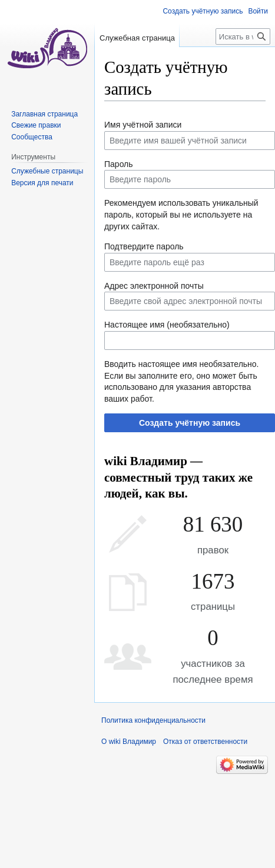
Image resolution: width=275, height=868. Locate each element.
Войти (258, 11)
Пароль (119, 164)
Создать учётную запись (190, 423)
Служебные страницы (47, 171)
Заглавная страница (44, 114)
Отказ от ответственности (205, 742)
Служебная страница (137, 38)
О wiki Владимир (129, 742)
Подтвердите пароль (144, 246)
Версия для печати (42, 183)
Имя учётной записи (143, 125)
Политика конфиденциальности (153, 720)
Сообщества (32, 137)
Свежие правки (36, 125)
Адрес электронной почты (154, 286)
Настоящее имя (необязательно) (167, 325)
